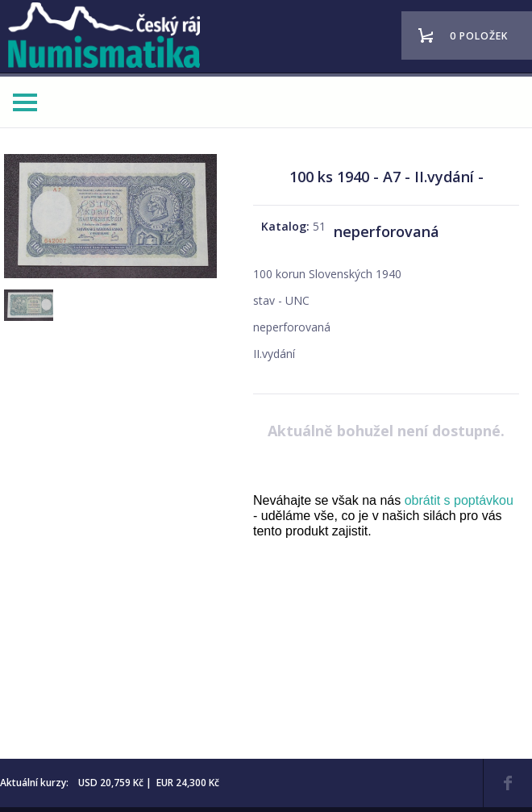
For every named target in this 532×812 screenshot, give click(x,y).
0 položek (479, 36)
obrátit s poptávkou (459, 500)
